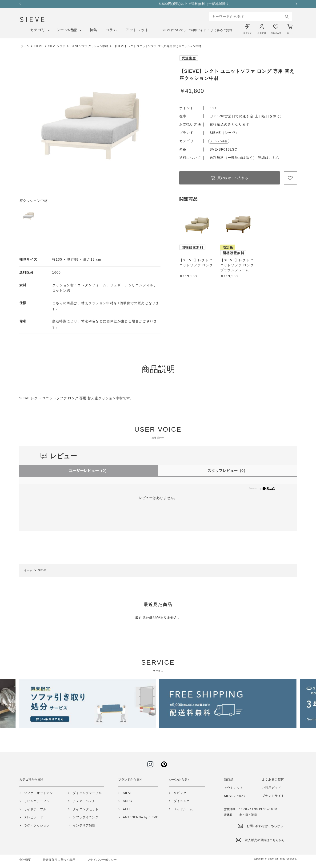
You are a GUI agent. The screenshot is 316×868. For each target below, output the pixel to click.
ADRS (127, 801)
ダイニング (182, 801)
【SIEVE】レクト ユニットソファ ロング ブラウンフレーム (237, 265)
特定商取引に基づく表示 (59, 860)
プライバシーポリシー (102, 860)
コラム (112, 30)
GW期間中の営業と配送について (158, 4)
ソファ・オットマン (38, 793)
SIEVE (128, 793)
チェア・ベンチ (84, 801)
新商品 (229, 780)
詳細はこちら (269, 158)
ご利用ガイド (197, 30)
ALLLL (128, 809)
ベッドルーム (183, 809)
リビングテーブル (37, 801)
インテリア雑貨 (84, 825)
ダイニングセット (86, 809)
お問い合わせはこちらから (265, 826)
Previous (22, 4)
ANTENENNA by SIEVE (140, 817)
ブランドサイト (273, 796)
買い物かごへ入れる (233, 178)
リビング (180, 793)
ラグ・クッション (37, 825)
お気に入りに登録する (290, 178)
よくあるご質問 (221, 30)
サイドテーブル (35, 809)
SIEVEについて (172, 30)
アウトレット (137, 30)
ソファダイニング (86, 817)
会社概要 (25, 860)
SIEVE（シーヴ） (224, 133)
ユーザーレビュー (89, 471)
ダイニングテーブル (87, 793)
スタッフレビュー (227, 471)
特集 (94, 30)
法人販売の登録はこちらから (265, 840)
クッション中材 (219, 141)
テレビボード (34, 817)
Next (295, 4)
